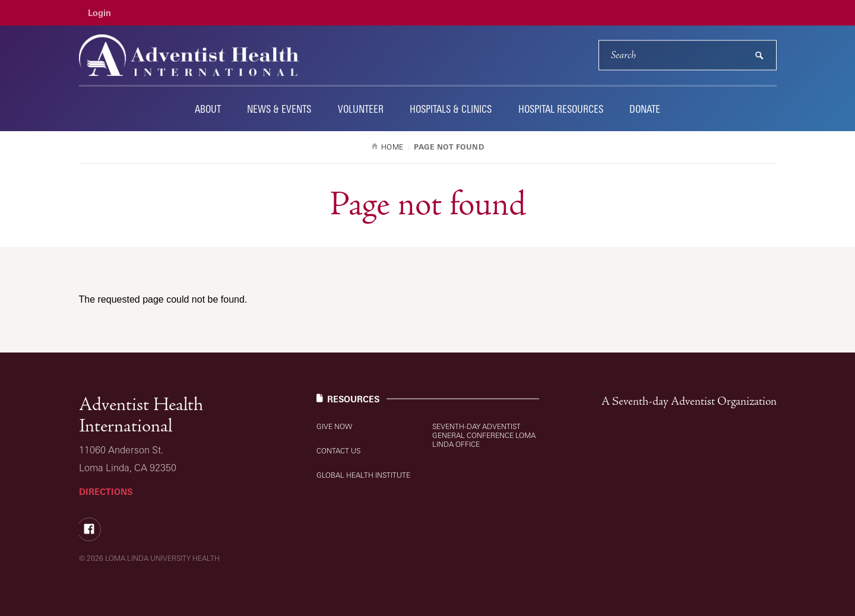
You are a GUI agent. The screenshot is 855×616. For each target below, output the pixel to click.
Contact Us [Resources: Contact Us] (338, 451)
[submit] (759, 55)
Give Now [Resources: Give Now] (334, 426)
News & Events (279, 109)
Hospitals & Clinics (451, 109)
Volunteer (361, 109)
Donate (645, 109)
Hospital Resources (561, 109)
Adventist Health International (141, 415)
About (208, 109)
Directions (106, 492)
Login (99, 13)
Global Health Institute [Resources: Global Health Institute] (363, 475)
